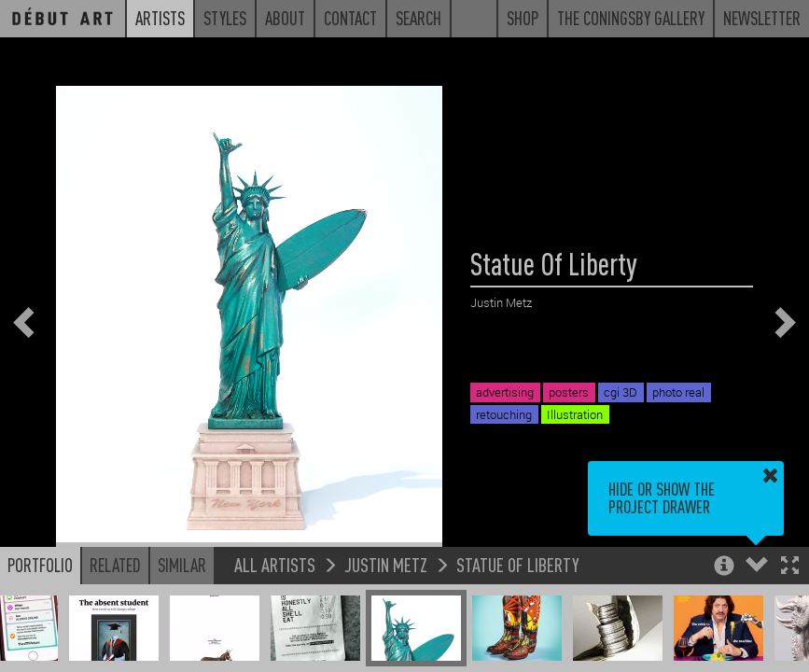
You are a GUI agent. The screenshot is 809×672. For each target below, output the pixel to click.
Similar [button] (182, 565)
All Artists (275, 564)
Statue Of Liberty (518, 564)
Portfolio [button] (40, 565)
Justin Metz (386, 564)
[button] (790, 567)
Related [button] (115, 565)
